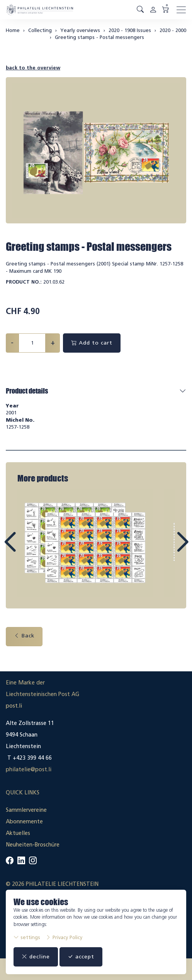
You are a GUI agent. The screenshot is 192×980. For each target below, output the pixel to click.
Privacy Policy (64, 937)
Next (165, 549)
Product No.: (24, 282)
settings (27, 937)
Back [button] (24, 636)
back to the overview (33, 68)
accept (81, 957)
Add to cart (92, 343)
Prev (27, 549)
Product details (27, 391)
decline (36, 957)
